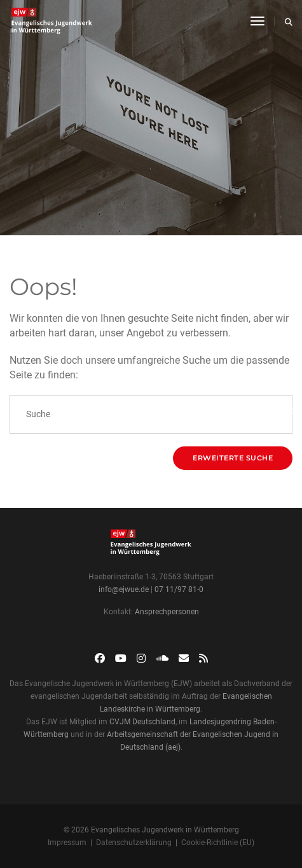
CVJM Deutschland (142, 722)
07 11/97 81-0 (179, 589)
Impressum (67, 843)
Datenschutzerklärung (134, 843)
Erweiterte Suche (233, 458)
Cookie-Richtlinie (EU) (218, 843)
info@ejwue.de (124, 589)
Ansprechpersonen (167, 612)
